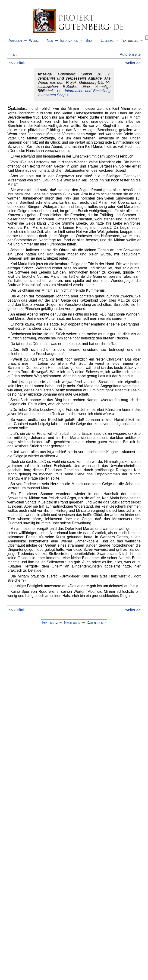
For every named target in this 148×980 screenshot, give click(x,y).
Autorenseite (130, 54)
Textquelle (130, 40)
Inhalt (12, 54)
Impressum (50, 623)
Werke (34, 40)
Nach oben (72, 623)
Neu (50, 40)
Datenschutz (96, 623)
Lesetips (107, 40)
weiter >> (133, 63)
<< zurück (16, 63)
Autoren (15, 40)
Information (69, 40)
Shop (90, 40)
